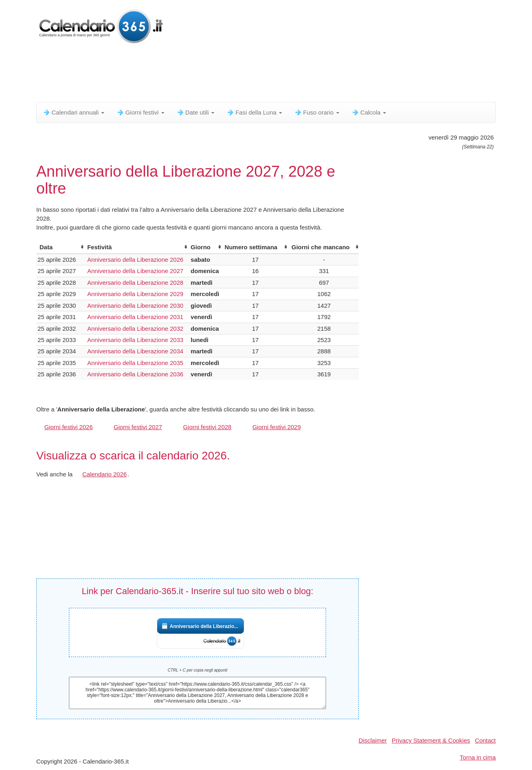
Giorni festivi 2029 (276, 427)
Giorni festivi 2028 (207, 427)
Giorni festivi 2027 (138, 427)
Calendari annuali (74, 112)
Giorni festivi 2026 (69, 427)
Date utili (196, 112)
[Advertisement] (232, 75)
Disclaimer (373, 740)
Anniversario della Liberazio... (204, 626)
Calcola (369, 112)
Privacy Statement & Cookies (431, 740)
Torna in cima (478, 757)
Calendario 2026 (104, 474)
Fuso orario (317, 112)
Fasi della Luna (254, 112)
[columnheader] (60, 247)
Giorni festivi (140, 112)
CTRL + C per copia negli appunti (197, 670)
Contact (485, 740)
